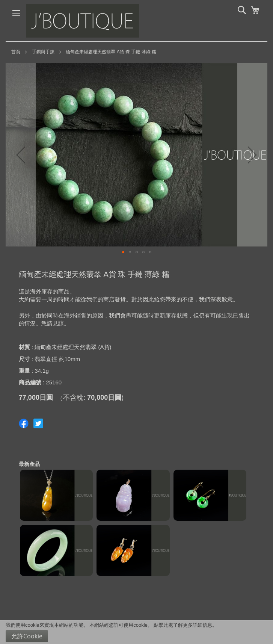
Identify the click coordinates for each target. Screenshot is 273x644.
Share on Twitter (38, 423)
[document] (136, 632)
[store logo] (83, 21)
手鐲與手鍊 (43, 52)
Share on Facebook (24, 423)
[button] (21, 155)
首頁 (16, 52)
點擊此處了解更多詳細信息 (183, 625)
